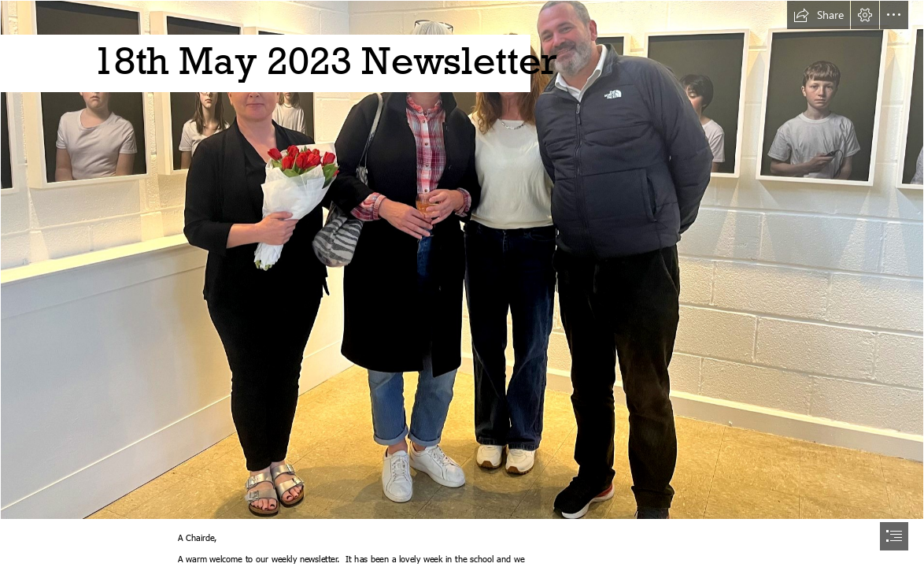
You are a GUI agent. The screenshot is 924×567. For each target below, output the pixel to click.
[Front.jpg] (462, 260)
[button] (819, 15)
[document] (462, 283)
